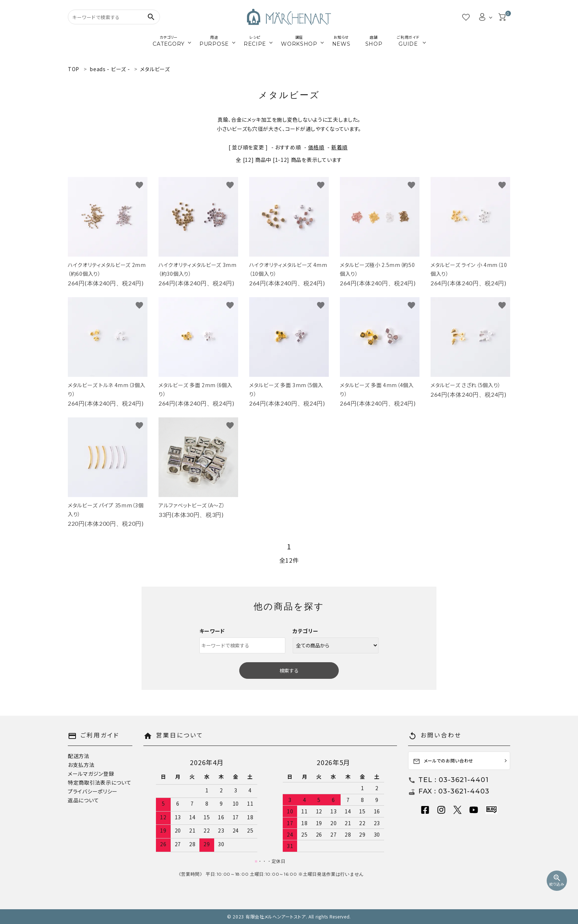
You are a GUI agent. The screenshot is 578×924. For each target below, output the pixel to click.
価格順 (316, 147)
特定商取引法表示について (100, 782)
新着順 (340, 147)
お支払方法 (81, 765)
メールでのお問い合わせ (443, 761)
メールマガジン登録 (91, 774)
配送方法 (79, 756)
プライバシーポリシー (93, 791)
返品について (83, 800)
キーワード (212, 631)
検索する (289, 671)
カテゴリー (306, 631)
